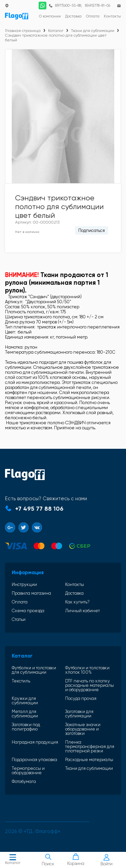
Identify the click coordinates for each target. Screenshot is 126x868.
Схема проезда (28, 611)
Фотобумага (24, 781)
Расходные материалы (89, 760)
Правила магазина (31, 593)
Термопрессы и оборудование (28, 771)
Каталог (13, 860)
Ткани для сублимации (93, 31)
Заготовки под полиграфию (26, 727)
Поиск (48, 860)
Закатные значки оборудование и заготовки (83, 729)
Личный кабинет (82, 611)
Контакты (75, 584)
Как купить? (77, 602)
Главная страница (23, 31)
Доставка (74, 593)
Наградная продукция (35, 742)
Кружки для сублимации (25, 701)
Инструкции (24, 584)
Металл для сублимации (25, 714)
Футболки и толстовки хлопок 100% (87, 670)
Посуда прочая (81, 699)
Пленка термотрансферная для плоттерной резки (90, 746)
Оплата (20, 602)
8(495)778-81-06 (98, 6)
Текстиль (21, 681)
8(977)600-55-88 (68, 6)
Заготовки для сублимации (79, 714)
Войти (107, 860)
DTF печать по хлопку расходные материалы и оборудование (90, 685)
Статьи (19, 619)
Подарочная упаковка (34, 760)
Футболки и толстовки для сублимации (34, 670)
